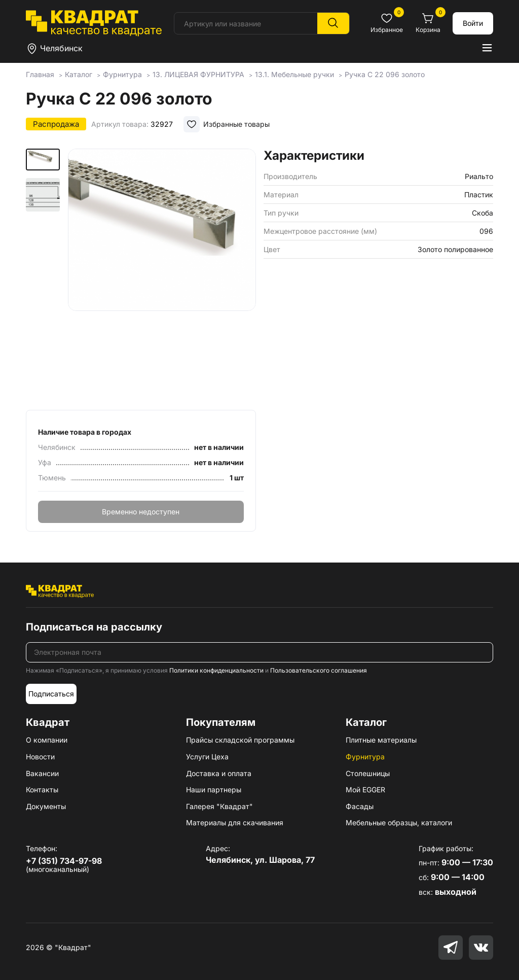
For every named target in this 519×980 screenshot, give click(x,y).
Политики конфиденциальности (216, 670)
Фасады (360, 806)
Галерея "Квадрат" (219, 806)
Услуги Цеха (207, 757)
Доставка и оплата (219, 773)
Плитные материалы (381, 740)
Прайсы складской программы (240, 740)
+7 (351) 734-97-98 (64, 861)
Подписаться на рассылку (94, 627)
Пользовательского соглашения (319, 670)
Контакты (42, 790)
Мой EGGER (365, 790)
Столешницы (368, 773)
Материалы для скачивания (235, 822)
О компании (47, 740)
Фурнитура (365, 757)
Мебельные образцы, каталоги (399, 822)
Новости (40, 757)
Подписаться (51, 694)
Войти (473, 23)
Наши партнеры (214, 790)
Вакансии (42, 773)
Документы (46, 806)
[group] (162, 276)
